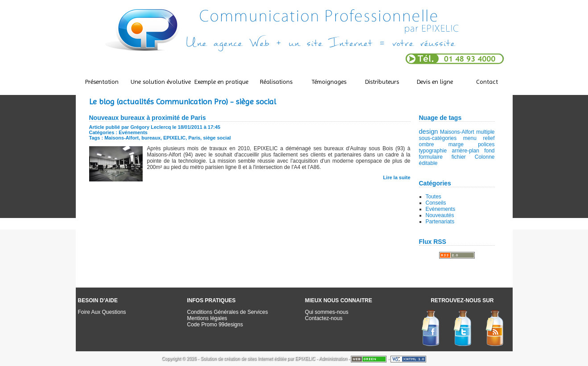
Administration (333, 359)
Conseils (436, 203)
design (429, 132)
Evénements (441, 209)
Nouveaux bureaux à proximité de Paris (148, 118)
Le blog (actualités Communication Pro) (158, 101)
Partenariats (440, 222)
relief (489, 138)
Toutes (434, 197)
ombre (427, 144)
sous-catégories (438, 138)
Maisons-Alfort (457, 132)
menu (470, 138)
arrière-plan (466, 151)
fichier (459, 157)
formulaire (431, 157)
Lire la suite (397, 177)
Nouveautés (440, 215)
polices (486, 144)
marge (456, 144)
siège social (217, 138)
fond (489, 151)
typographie (433, 151)
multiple (485, 132)
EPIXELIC (174, 138)
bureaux (151, 138)
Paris (194, 138)
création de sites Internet (248, 359)
